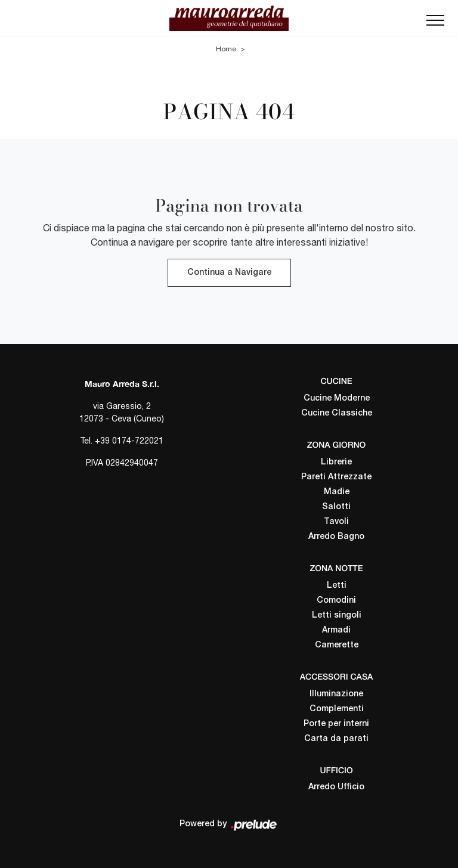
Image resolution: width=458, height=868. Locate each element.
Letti (337, 585)
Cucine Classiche (337, 413)
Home (226, 48)
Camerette (337, 645)
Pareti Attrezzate (336, 477)
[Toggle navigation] (435, 24)
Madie (337, 492)
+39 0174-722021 (129, 441)
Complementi (337, 709)
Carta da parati (336, 738)
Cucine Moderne (337, 399)
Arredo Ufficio (336, 787)
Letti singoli (337, 615)
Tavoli (336, 521)
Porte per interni (336, 723)
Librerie (336, 462)
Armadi (336, 630)
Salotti (336, 506)
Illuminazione (336, 694)
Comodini (336, 600)
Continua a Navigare (229, 273)
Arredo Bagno (336, 536)
